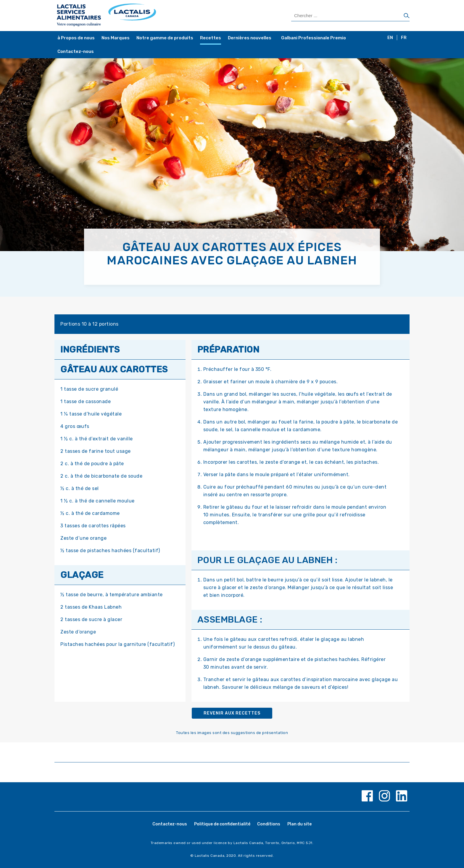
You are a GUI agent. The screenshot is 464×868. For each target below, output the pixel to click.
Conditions (269, 824)
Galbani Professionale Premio (314, 38)
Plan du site (299, 824)
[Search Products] (350, 16)
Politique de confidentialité (222, 824)
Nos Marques (116, 38)
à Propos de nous (76, 38)
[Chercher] (407, 16)
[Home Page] (144, 16)
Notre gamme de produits (165, 38)
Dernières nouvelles (250, 38)
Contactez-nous (76, 51)
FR (404, 38)
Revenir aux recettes (232, 713)
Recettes (211, 38)
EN (390, 38)
